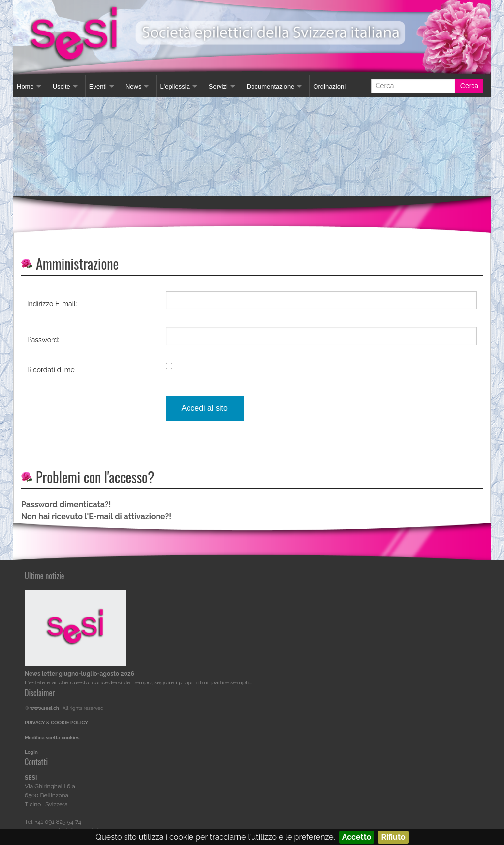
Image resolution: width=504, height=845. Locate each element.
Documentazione (271, 86)
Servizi (218, 86)
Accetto (357, 837)
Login (31, 752)
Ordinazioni (329, 86)
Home (25, 86)
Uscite (62, 86)
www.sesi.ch (45, 708)
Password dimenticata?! (66, 504)
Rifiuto (393, 837)
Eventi (98, 86)
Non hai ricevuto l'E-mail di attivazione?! (96, 516)
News (134, 86)
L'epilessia (175, 86)
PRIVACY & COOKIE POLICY (56, 723)
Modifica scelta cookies (52, 737)
